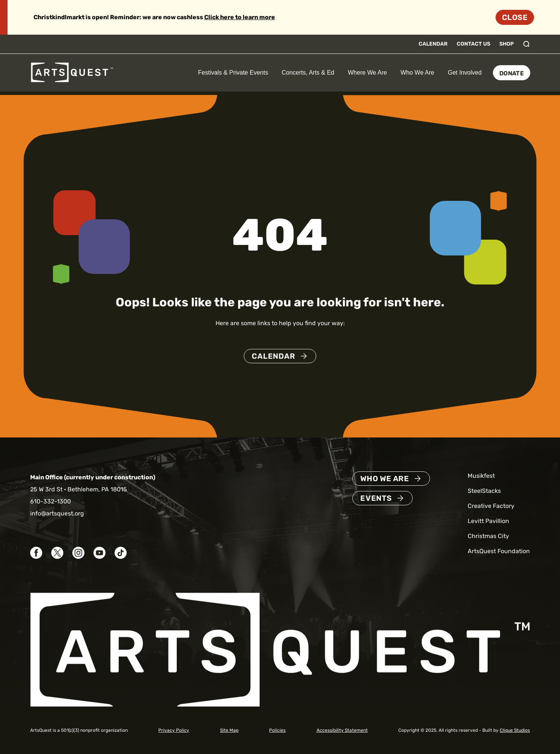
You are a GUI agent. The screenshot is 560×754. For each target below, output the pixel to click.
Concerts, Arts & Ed (308, 73)
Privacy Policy (174, 730)
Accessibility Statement (342, 730)
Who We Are (418, 73)
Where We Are (367, 73)
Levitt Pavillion (488, 521)
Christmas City (488, 536)
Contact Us (474, 44)
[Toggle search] (526, 44)
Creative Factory (491, 506)
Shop (506, 44)
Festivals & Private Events (233, 73)
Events (376, 498)
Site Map (229, 730)
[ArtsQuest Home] (72, 72)
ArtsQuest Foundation (499, 551)
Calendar (433, 44)
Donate (512, 73)
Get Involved (465, 73)
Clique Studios (515, 730)
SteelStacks (484, 491)
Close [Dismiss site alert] (515, 17)
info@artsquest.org (57, 513)
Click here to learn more (240, 17)
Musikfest (481, 476)
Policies (277, 730)
